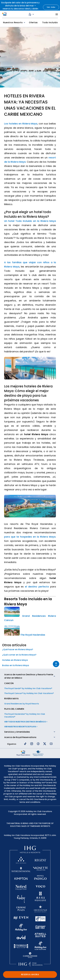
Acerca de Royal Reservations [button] (20, 737)
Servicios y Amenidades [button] (17, 732)
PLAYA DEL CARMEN (14, 709)
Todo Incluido (50, 22)
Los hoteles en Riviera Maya (21, 124)
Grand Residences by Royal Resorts (22, 704)
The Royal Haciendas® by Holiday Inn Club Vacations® (25, 715)
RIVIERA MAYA (11, 699)
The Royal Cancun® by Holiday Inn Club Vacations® (29, 693)
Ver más (51, 7)
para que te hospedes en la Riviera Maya (30, 537)
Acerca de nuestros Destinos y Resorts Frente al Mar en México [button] (29, 676)
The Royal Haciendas (33, 635)
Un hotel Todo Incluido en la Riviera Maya (30, 221)
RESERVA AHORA (30, 974)
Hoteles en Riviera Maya (15, 660)
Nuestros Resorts (14, 22)
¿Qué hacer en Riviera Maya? (18, 649)
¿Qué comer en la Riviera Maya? (19, 655)
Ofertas (33, 22)
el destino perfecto (37, 587)
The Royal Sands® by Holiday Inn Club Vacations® (28, 688)
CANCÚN (9, 683)
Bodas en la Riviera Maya (16, 665)
